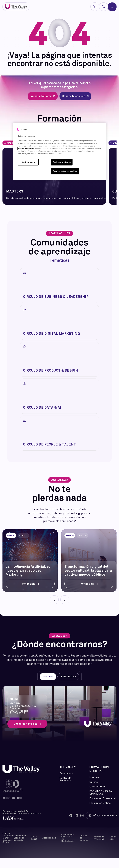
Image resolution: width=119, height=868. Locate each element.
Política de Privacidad (99, 848)
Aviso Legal (34, 848)
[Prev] (54, 610)
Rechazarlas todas (62, 162)
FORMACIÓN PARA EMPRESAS (101, 803)
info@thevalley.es (101, 826)
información (15, 670)
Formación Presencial (103, 808)
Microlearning (98, 797)
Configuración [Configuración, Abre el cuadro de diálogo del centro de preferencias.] (28, 162)
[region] (59, 151)
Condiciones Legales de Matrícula (20, 848)
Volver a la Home (43, 96)
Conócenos (66, 783)
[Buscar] (104, 7)
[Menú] (112, 7)
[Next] (65, 610)
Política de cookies (26, 149)
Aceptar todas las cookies (65, 171)
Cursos (94, 792)
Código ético (113, 848)
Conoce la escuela (75, 96)
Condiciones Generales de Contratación (68, 848)
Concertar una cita (27, 734)
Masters (94, 787)
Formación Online (100, 813)
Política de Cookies (84, 848)
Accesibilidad (49, 848)
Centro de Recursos (65, 789)
